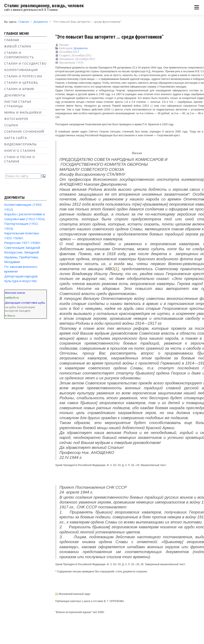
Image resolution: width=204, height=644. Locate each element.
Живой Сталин (18, 46)
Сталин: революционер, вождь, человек (44, 6)
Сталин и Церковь (21, 83)
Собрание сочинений (24, 131)
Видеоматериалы (20, 144)
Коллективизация (21, 70)
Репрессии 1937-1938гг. (23, 243)
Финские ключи (15, 293)
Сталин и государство (25, 63)
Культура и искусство (21, 281)
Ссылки (11, 125)
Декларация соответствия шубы (25, 303)
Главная (12, 40)
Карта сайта (16, 138)
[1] (117, 269)
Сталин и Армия (19, 89)
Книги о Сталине (20, 151)
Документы (15, 95)
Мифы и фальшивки (23, 112)
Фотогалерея (16, 119)
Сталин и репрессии (23, 76)
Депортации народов (21, 276)
